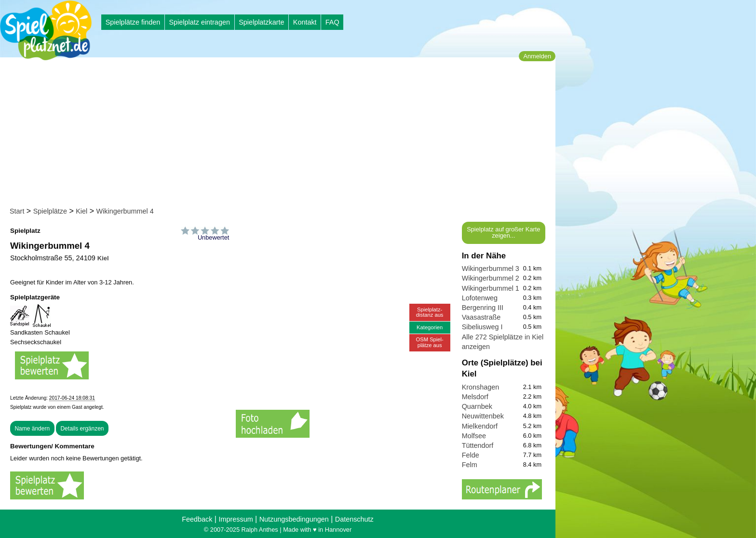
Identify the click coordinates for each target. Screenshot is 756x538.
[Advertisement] (281, 134)
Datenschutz (354, 519)
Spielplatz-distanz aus (430, 312)
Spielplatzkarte (261, 22)
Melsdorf (475, 397)
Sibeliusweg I (482, 327)
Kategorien (430, 327)
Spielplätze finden (133, 22)
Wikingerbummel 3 (491, 269)
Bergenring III (483, 308)
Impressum (236, 519)
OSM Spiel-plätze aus (430, 342)
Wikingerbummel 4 (125, 211)
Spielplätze (50, 211)
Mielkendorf (480, 426)
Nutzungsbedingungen (294, 519)
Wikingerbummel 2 (491, 278)
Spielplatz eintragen (199, 22)
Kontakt (305, 22)
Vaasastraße (481, 317)
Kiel (81, 211)
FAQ (332, 22)
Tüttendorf (478, 445)
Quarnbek (477, 406)
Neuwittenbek (483, 416)
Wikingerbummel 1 (491, 288)
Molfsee (474, 436)
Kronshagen (481, 387)
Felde (471, 455)
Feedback (197, 519)
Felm (470, 465)
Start (17, 211)
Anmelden (537, 56)
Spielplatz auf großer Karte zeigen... (503, 232)
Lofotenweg (480, 298)
